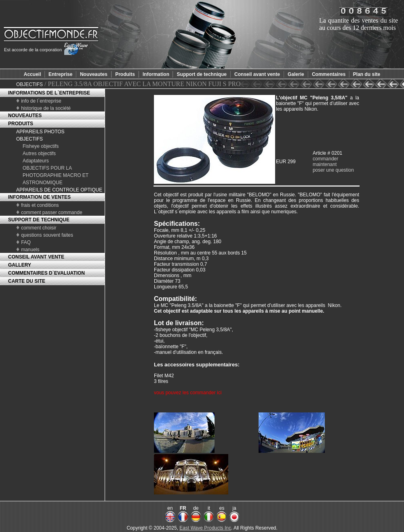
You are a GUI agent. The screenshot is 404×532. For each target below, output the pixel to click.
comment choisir (39, 228)
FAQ (26, 242)
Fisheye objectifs (41, 146)
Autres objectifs (39, 154)
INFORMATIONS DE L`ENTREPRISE (49, 93)
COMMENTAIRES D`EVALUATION (46, 273)
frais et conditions (40, 205)
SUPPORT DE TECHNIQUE (39, 220)
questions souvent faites (47, 235)
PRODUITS (21, 124)
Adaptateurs (36, 161)
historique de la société (46, 108)
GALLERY (20, 265)
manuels (30, 250)
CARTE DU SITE (27, 281)
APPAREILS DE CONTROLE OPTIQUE (59, 190)
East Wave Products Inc (205, 528)
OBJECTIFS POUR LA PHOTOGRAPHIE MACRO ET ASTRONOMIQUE (56, 175)
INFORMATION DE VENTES (39, 197)
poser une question (333, 170)
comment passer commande (52, 212)
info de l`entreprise (41, 101)
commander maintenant (325, 162)
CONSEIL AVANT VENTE (36, 257)
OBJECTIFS (29, 84)
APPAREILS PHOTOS (40, 132)
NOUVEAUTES (25, 116)
